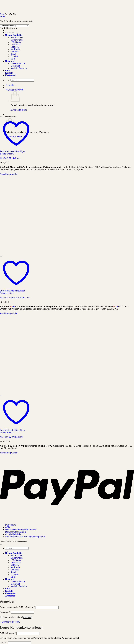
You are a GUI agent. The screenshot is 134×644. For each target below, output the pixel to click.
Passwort (5, 612)
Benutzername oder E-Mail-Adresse (17, 607)
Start (2, 14)
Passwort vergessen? (10, 622)
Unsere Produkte (14, 35)
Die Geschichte (18, 582)
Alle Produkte (17, 556)
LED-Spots (16, 563)
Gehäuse (15, 570)
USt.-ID (4, 643)
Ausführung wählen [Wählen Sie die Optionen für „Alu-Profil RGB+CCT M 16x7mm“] (9, 313)
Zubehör (14, 574)
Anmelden (27, 617)
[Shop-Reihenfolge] (14, 26)
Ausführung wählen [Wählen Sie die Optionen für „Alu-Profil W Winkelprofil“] (9, 453)
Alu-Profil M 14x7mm (10, 158)
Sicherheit (15, 584)
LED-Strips (16, 560)
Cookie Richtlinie (13, 534)
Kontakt (9, 591)
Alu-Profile (10, 33)
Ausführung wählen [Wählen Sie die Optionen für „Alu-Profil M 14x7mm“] (9, 174)
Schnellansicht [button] (7, 154)
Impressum (10, 525)
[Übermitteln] (7, 551)
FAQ (7, 589)
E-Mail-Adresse (8, 633)
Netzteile (15, 565)
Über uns (10, 579)
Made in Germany (19, 586)
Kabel (13, 572)
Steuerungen (17, 558)
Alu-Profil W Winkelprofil (11, 437)
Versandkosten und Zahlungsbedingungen (25, 537)
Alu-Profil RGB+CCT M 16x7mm (15, 298)
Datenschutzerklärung (16, 532)
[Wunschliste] (1, 117)
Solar (13, 577)
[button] (3, 17)
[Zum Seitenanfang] (1, 544)
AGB (7, 527)
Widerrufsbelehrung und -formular (21, 530)
